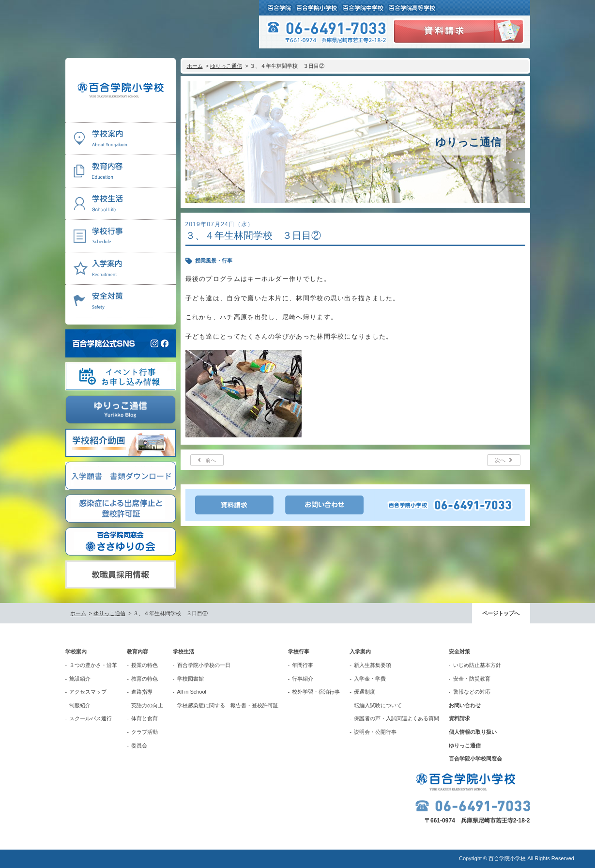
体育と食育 (145, 718)
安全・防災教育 (472, 679)
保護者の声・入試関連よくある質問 (397, 718)
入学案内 (360, 651)
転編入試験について (378, 705)
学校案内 (76, 651)
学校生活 (183, 651)
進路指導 (142, 692)
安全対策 (459, 651)
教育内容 (137, 651)
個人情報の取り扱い (473, 732)
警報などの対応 (472, 692)
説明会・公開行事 (375, 732)
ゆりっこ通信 (226, 66)
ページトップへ (501, 613)
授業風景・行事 (214, 261)
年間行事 (303, 665)
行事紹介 (303, 679)
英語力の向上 (147, 705)
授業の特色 (145, 665)
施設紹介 (80, 679)
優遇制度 (365, 692)
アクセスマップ (88, 692)
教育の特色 (145, 679)
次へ (500, 460)
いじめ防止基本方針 (477, 665)
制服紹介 (80, 705)
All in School (192, 692)
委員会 (139, 745)
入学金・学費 (370, 679)
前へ (211, 460)
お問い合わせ (465, 705)
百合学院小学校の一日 (204, 665)
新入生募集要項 (373, 665)
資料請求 (459, 718)
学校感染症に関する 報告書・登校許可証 (228, 705)
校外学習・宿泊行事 (316, 692)
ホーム (195, 66)
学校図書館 (191, 679)
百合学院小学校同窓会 (475, 759)
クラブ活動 (145, 732)
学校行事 (299, 651)
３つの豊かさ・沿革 (93, 665)
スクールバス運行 (91, 718)
